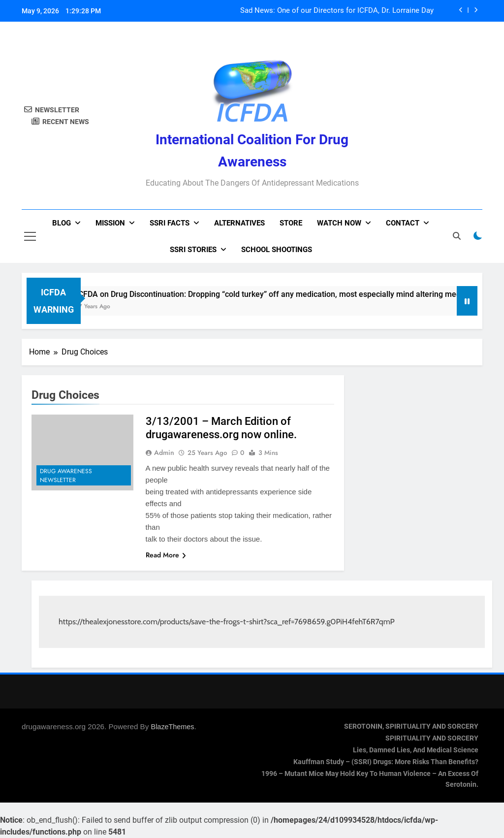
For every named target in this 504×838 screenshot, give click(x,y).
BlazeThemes (173, 727)
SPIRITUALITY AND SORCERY (432, 738)
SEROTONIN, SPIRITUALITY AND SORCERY (411, 726)
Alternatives (239, 223)
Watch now (339, 223)
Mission (110, 223)
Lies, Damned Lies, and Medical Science (416, 750)
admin (164, 452)
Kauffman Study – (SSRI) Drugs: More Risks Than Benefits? (386, 762)
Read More (166, 555)
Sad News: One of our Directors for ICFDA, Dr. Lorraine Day (337, 11)
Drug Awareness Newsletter (66, 476)
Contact (403, 223)
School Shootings (277, 250)
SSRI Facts (170, 223)
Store (291, 223)
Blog (62, 223)
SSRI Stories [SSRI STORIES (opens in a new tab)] (193, 250)
